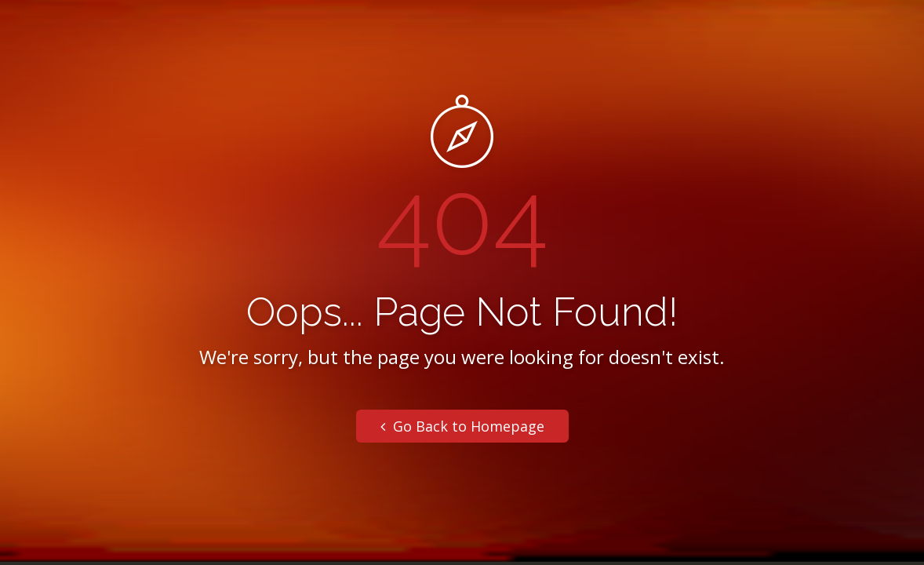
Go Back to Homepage (462, 426)
